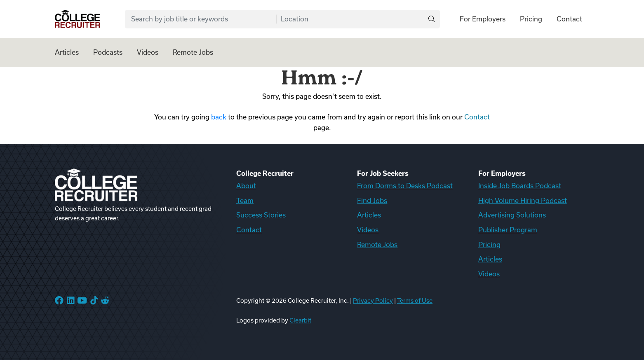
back (219, 117)
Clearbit (300, 320)
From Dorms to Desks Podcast (405, 186)
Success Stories (261, 215)
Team (245, 201)
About (246, 186)
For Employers (483, 19)
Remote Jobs (193, 52)
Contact (569, 19)
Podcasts (108, 52)
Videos (148, 52)
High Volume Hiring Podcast (523, 201)
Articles (67, 52)
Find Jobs (372, 201)
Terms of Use (415, 301)
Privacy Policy (373, 301)
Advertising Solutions (512, 215)
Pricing (531, 19)
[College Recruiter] (78, 19)
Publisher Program (508, 230)
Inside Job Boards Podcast (520, 186)
